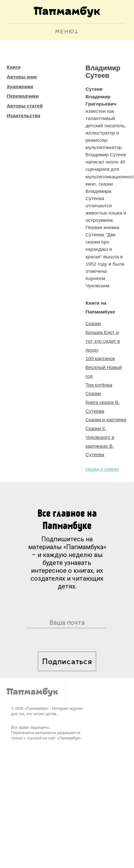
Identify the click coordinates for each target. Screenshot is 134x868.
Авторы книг (22, 77)
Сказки (93, 323)
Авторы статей (25, 106)
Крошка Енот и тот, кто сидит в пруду (103, 341)
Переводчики (23, 96)
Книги (14, 67)
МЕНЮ (65, 32)
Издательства (23, 115)
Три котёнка (99, 385)
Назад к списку (102, 469)
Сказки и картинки (106, 420)
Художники (20, 86)
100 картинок (100, 358)
